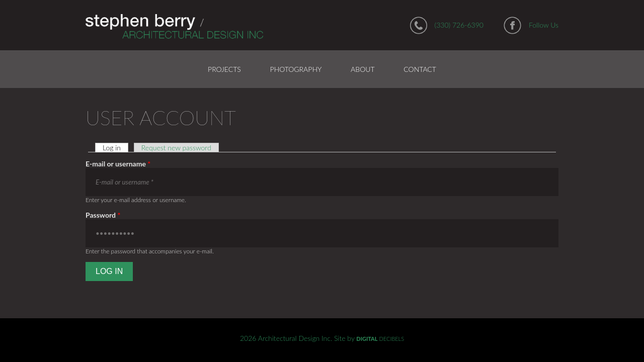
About (363, 69)
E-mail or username (118, 164)
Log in (115, 148)
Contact (420, 69)
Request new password (176, 148)
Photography (296, 69)
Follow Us (544, 25)
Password (103, 215)
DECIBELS (380, 339)
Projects (224, 69)
